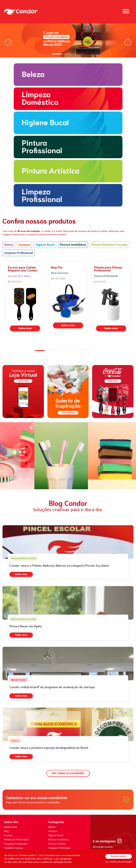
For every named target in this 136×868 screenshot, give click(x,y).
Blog (6, 831)
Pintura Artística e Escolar (109, 245)
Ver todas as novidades (68, 773)
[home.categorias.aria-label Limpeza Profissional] (68, 195)
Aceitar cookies (119, 856)
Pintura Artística (57, 844)
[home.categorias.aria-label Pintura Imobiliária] (68, 147)
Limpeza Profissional (19, 253)
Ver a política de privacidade (119, 862)
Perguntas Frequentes (16, 844)
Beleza (9, 245)
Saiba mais (25, 328)
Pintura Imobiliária (73, 245)
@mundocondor (103, 847)
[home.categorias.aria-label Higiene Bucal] (68, 123)
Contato (8, 835)
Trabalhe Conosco (13, 848)
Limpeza (24, 245)
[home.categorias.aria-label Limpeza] (68, 99)
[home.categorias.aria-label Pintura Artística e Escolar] (68, 171)
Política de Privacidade (16, 840)
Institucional (10, 827)
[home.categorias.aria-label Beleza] (68, 75)
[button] (57, 54)
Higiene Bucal (45, 245)
